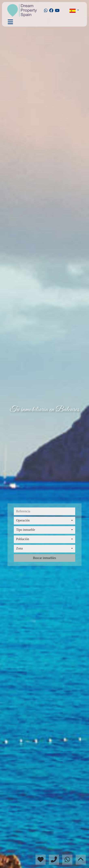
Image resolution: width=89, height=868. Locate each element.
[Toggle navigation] (10, 22)
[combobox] (45, 521)
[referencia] (45, 511)
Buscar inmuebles (44, 558)
